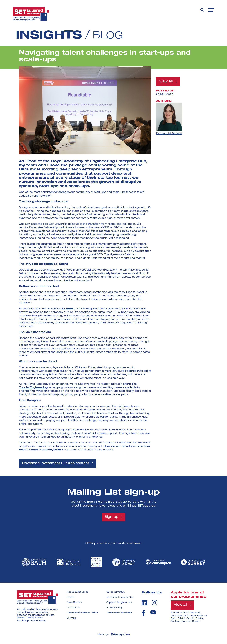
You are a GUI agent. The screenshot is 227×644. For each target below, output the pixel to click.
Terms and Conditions (119, 613)
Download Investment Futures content (57, 463)
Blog (110, 36)
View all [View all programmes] (181, 605)
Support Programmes (119, 603)
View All (166, 82)
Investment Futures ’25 (120, 598)
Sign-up (112, 517)
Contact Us (73, 608)
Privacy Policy (114, 608)
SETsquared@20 (116, 592)
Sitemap (71, 618)
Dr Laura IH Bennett (169, 134)
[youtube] (153, 613)
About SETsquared (78, 592)
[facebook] (144, 613)
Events (71, 598)
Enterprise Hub (132, 161)
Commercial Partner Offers (82, 613)
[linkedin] (144, 603)
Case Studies (74, 603)
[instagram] (155, 603)
